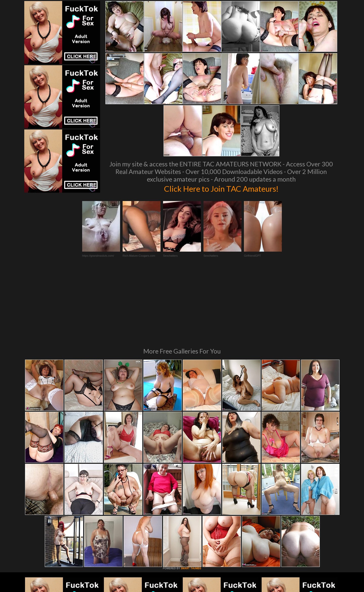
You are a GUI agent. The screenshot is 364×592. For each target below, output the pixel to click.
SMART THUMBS (191, 499)
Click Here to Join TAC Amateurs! (221, 188)
